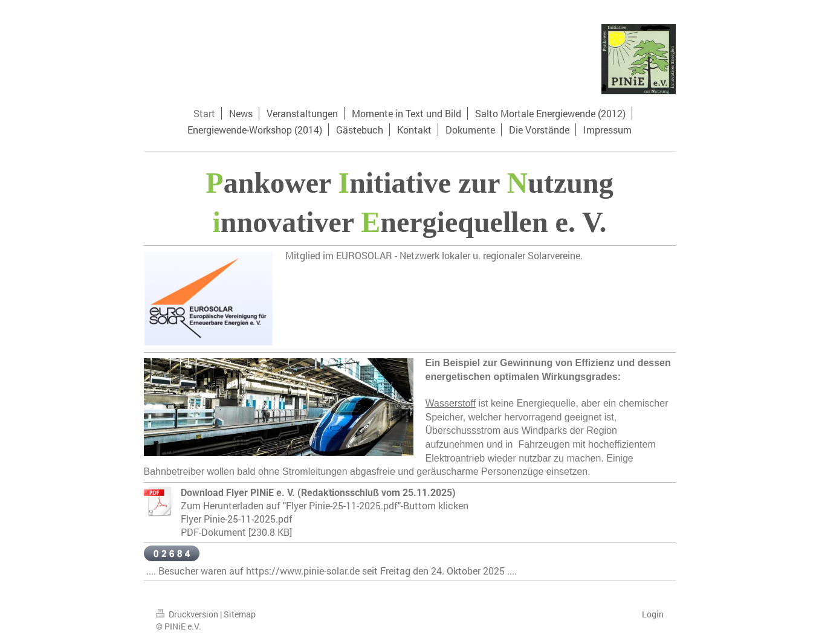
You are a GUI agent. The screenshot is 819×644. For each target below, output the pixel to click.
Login (653, 614)
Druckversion (188, 614)
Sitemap (240, 614)
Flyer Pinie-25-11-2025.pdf (237, 519)
